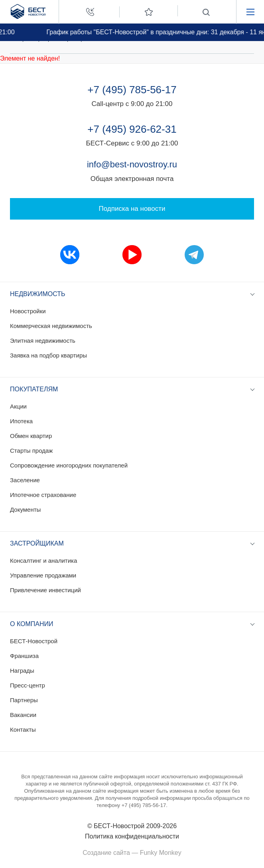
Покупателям (34, 389)
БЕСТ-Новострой (34, 641)
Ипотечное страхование (43, 495)
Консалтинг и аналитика (43, 561)
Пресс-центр (35, 39)
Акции (18, 406)
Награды (22, 671)
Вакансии (23, 715)
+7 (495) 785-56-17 (132, 90)
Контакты (23, 730)
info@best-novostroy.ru (132, 164)
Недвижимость (38, 294)
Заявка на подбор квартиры (48, 355)
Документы (25, 510)
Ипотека (21, 421)
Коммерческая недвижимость (51, 326)
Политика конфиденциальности (132, 836)
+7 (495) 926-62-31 (132, 129)
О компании (32, 624)
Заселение (25, 480)
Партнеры (24, 700)
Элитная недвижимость (43, 341)
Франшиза (24, 656)
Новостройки (28, 311)
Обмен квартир (31, 436)
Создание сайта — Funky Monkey (132, 853)
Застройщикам (37, 543)
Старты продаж (31, 451)
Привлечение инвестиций (45, 590)
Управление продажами (43, 575)
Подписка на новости (132, 209)
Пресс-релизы (81, 39)
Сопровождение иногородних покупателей (69, 465)
